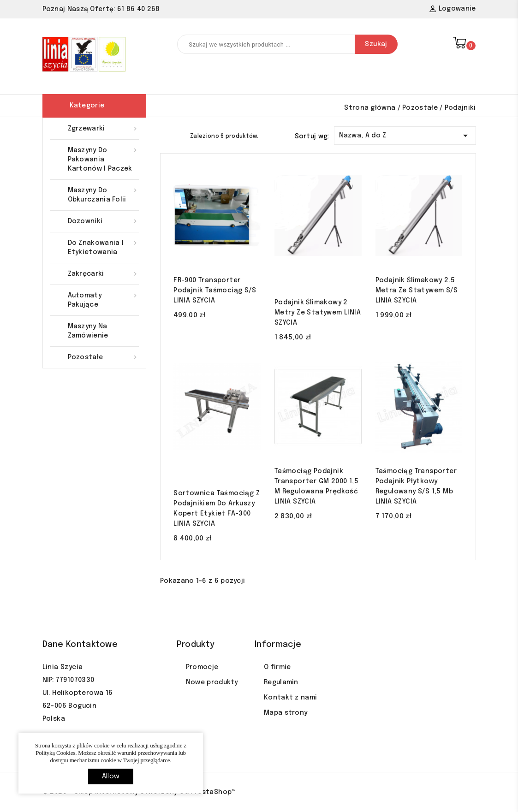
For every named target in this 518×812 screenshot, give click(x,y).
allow (111, 776)
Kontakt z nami (290, 698)
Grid (165, 136)
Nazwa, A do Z (405, 134)
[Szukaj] (287, 44)
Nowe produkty (212, 682)
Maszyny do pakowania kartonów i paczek (104, 159)
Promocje (202, 667)
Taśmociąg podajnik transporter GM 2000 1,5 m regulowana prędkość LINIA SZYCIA (316, 486)
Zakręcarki (104, 274)
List (181, 136)
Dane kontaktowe (80, 645)
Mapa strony (286, 713)
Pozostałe (104, 357)
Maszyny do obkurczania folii (104, 194)
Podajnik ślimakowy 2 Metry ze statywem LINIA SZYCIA (318, 313)
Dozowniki (104, 221)
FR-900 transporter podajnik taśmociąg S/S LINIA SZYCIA (215, 290)
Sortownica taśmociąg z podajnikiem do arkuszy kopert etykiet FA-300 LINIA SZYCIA (217, 509)
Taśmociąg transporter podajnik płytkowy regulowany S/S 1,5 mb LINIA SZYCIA (416, 486)
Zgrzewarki (104, 129)
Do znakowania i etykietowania (104, 247)
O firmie (277, 667)
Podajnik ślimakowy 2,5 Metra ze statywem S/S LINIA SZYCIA (417, 290)
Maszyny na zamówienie (88, 331)
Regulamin (281, 682)
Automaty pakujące (104, 299)
